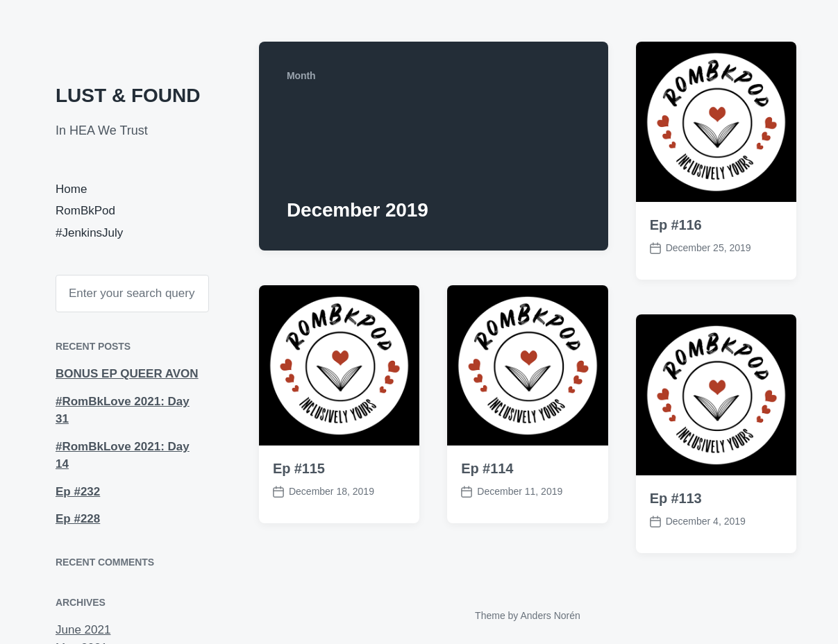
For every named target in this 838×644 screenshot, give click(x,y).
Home (71, 189)
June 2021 (83, 630)
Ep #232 (78, 492)
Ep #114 (487, 468)
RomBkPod (85, 211)
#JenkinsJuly (89, 233)
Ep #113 (676, 498)
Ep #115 (299, 468)
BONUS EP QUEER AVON (127, 374)
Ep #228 (78, 519)
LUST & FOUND (128, 95)
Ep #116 (676, 225)
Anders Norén (550, 616)
